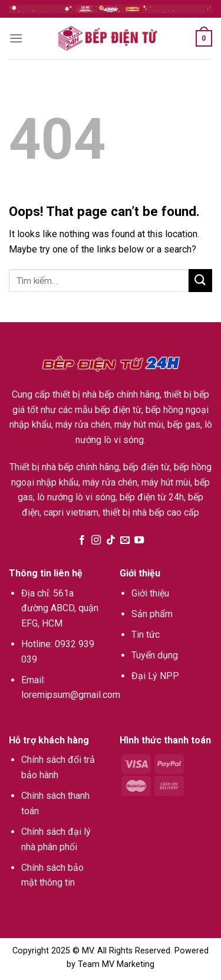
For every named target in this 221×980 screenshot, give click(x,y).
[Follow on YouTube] (139, 540)
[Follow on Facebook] (81, 540)
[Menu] (16, 38)
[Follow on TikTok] (110, 540)
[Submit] (200, 281)
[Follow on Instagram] (96, 540)
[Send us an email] (125, 540)
